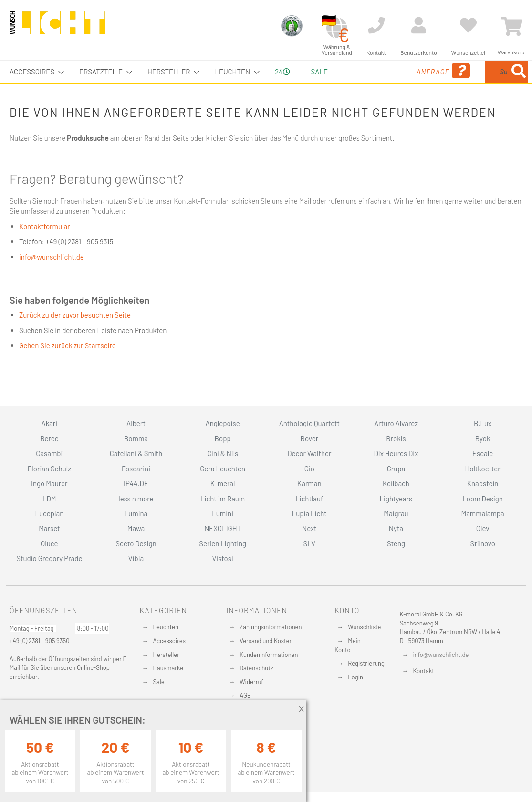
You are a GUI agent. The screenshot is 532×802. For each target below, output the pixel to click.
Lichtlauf (309, 499)
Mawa (136, 528)
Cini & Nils (223, 453)
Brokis (396, 438)
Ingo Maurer (49, 483)
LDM (49, 499)
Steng (396, 543)
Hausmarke (168, 668)
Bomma (136, 438)
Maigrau (396, 513)
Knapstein (483, 483)
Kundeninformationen (269, 655)
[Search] (423, 116)
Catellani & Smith (136, 453)
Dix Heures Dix (396, 453)
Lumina (136, 513)
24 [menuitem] (279, 83)
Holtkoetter (482, 469)
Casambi (49, 453)
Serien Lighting (223, 543)
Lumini (223, 513)
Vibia (136, 558)
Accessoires (169, 641)
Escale (483, 453)
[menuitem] (34, 72)
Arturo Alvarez (396, 423)
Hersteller (166, 655)
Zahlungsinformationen (271, 627)
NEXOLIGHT (223, 528)
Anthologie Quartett (309, 423)
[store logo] (58, 27)
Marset (49, 528)
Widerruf (251, 682)
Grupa (396, 469)
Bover (309, 438)
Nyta (396, 528)
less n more (136, 499)
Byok (483, 438)
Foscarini (136, 469)
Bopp (223, 438)
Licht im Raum (223, 499)
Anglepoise (223, 423)
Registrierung (366, 663)
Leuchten (166, 627)
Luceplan (49, 513)
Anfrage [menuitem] (365, 84)
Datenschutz (256, 668)
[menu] (266, 83)
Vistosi (222, 558)
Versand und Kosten (266, 641)
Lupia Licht (309, 513)
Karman (309, 483)
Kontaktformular (45, 249)
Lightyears (396, 499)
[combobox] (464, 83)
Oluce (49, 543)
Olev (483, 528)
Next (309, 528)
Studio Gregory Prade (49, 558)
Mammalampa (482, 513)
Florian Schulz (49, 469)
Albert (136, 423)
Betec (49, 438)
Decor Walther (309, 453)
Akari (49, 423)
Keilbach (396, 483)
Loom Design (483, 499)
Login (355, 677)
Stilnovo (482, 543)
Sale (159, 682)
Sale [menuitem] (318, 72)
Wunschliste (364, 627)
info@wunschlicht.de (52, 279)
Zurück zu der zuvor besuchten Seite (75, 337)
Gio (309, 469)
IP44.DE (136, 483)
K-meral (223, 483)
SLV (309, 543)
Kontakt (424, 671)
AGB (245, 695)
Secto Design (136, 543)
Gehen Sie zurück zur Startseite (68, 368)
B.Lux (483, 423)
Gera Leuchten (223, 469)
